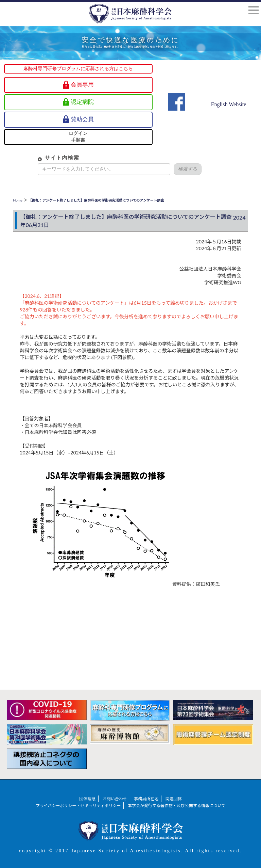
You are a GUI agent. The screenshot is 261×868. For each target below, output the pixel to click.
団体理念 (87, 799)
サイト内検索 (51, 158)
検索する (177, 169)
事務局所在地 (146, 799)
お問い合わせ (115, 799)
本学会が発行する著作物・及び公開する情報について (177, 806)
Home (18, 200)
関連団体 (174, 799)
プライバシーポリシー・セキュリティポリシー (78, 806)
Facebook (176, 114)
